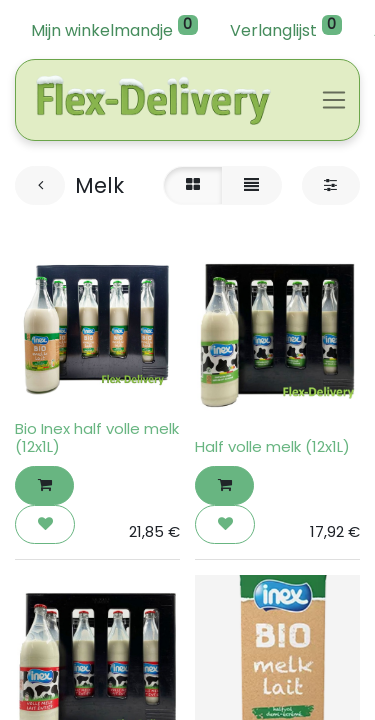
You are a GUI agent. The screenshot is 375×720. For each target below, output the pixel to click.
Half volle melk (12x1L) (272, 446)
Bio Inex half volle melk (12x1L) (97, 437)
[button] (44, 485)
